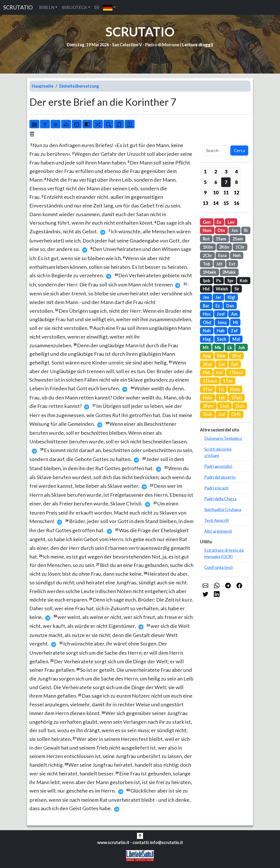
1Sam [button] (221, 239)
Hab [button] (221, 331)
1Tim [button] (228, 381)
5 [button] (205, 182)
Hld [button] (206, 289)
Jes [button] (206, 297)
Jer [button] (218, 297)
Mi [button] (235, 322)
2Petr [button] (208, 406)
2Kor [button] (208, 364)
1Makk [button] (210, 272)
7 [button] (226, 182)
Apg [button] (207, 356)
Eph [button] (235, 364)
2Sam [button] (238, 239)
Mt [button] (206, 348)
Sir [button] (237, 289)
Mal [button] (236, 339)
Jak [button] (222, 398)
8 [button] (236, 182)
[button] (110, 7)
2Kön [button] (224, 247)
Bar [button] (206, 306)
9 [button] (205, 192)
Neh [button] (237, 255)
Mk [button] (218, 348)
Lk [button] (230, 348)
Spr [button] (230, 281)
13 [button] (205, 203)
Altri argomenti (218, 531)
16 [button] (236, 203)
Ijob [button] (206, 281)
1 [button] (205, 172)
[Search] (216, 151)
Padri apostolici (218, 466)
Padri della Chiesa (220, 499)
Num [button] (207, 230)
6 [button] (216, 182)
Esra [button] (222, 255)
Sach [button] (222, 339)
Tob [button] (206, 264)
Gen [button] (207, 222)
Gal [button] (222, 364)
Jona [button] (222, 322)
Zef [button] (234, 331)
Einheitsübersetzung (79, 86)
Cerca (239, 150)
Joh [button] (242, 348)
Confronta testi (218, 567)
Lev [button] (231, 222)
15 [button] (226, 203)
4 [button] (236, 172)
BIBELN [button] (47, 7)
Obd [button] (207, 322)
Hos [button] (207, 314)
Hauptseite (43, 86)
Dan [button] (230, 306)
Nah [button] (207, 331)
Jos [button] (235, 230)
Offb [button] (236, 414)
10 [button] (216, 192)
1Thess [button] (236, 372)
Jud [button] (222, 414)
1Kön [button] (208, 247)
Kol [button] (219, 372)
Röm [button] (221, 356)
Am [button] (234, 314)
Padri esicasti (216, 488)
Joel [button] (221, 314)
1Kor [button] (236, 356)
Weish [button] (222, 289)
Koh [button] (244, 281)
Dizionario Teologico (223, 438)
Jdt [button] (219, 264)
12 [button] (236, 192)
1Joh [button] (224, 406)
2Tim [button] (208, 389)
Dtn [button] (221, 230)
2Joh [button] (240, 406)
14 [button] (216, 203)
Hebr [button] (208, 398)
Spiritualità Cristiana (223, 509)
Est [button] (232, 264)
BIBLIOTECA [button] (74, 7)
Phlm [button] (235, 389)
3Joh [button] (207, 414)
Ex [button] (219, 222)
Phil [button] (206, 372)
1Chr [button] (240, 247)
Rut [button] (206, 239)
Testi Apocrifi (217, 520)
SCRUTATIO (18, 7)
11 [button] (226, 192)
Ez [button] (218, 306)
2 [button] (216, 172)
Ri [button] (246, 230)
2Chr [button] (207, 255)
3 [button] (226, 172)
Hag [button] (207, 339)
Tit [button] (221, 389)
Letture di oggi (197, 45)
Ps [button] (219, 281)
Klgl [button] (231, 297)
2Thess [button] (210, 381)
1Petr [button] (237, 398)
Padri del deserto (220, 477)
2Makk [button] (229, 272)
